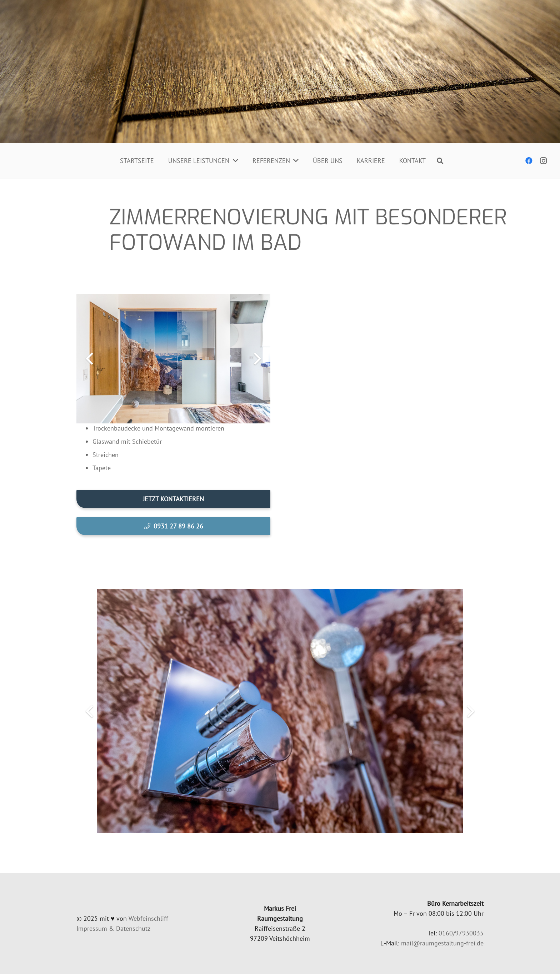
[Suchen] (440, 161)
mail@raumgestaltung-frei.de (442, 943)
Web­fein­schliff (148, 918)
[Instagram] (543, 161)
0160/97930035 (461, 933)
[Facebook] (529, 161)
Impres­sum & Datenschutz (113, 928)
